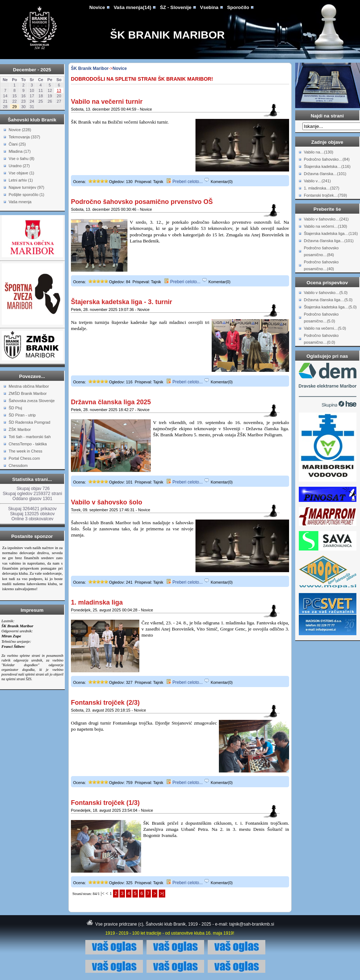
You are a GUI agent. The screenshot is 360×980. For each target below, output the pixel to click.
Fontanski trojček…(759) (325, 195)
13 (59, 90)
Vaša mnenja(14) (132, 7)
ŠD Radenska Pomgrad (30, 422)
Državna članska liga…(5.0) (328, 300)
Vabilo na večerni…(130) (325, 226)
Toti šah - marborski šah (30, 437)
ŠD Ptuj (15, 408)
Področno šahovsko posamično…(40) (321, 265)
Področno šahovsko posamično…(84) (321, 251)
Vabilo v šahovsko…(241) (326, 219)
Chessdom (18, 465)
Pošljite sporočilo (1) (26, 195)
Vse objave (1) (21, 173)
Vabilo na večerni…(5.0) (325, 328)
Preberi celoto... (185, 182)
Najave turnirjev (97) (26, 187)
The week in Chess (26, 451)
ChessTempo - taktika (28, 444)
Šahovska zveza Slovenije (32, 401)
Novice (97, 7)
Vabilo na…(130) (319, 152)
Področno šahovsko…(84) (327, 159)
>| (162, 894)
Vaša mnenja (20, 202)
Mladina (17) (20, 151)
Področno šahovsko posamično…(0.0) (321, 339)
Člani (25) (17, 144)
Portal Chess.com (24, 458)
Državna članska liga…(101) (329, 241)
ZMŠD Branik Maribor (28, 393)
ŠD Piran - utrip (22, 415)
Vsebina (209, 7)
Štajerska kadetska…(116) (327, 166)
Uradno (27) (19, 166)
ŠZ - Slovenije (175, 7)
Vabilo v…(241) (317, 181)
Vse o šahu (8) (22, 159)
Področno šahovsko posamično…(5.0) (321, 318)
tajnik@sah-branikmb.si (252, 924)
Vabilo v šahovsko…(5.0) (326, 293)
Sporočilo (238, 7)
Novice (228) (20, 130)
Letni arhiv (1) (21, 180)
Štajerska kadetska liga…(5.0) (330, 307)
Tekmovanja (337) (24, 137)
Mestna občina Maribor (29, 386)
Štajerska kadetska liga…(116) (331, 233)
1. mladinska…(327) (321, 188)
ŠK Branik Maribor (167, 35)
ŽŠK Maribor (20, 429)
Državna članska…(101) (325, 174)
